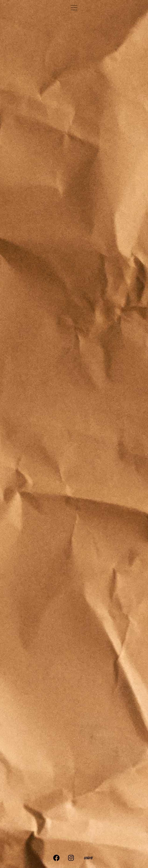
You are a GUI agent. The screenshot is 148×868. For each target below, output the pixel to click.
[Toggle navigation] (74, 8)
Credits (88, 858)
